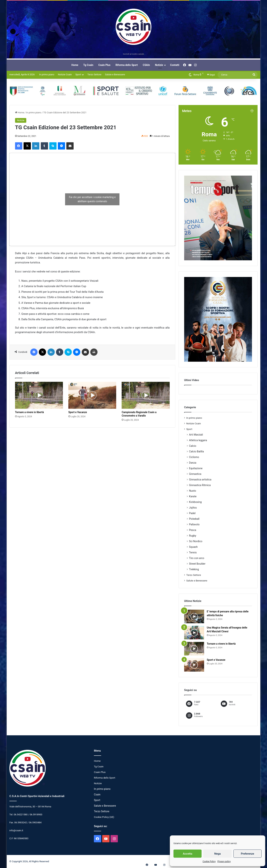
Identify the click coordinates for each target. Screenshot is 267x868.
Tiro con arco (197, 558)
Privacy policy (224, 861)
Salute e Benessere (115, 74)
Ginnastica (195, 474)
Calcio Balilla (196, 451)
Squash (193, 547)
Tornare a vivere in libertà (29, 412)
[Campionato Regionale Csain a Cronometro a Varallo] (146, 395)
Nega (217, 854)
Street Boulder (197, 564)
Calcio (193, 446)
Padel (192, 513)
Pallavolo (194, 524)
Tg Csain (88, 65)
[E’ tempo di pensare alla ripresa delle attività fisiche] (194, 616)
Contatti (175, 65)
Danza (193, 463)
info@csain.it (16, 830)
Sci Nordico (196, 541)
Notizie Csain (65, 74)
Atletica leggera (198, 440)
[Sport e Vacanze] (92, 395)
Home (75, 65)
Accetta (188, 854)
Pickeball (194, 519)
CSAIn (146, 65)
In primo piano (47, 74)
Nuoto (193, 491)
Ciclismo (194, 457)
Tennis (193, 552)
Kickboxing (195, 502)
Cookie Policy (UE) (104, 817)
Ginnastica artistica (200, 480)
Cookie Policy (209, 861)
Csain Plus (104, 65)
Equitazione (196, 468)
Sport (78, 74)
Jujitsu (193, 508)
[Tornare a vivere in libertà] (39, 395)
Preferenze (248, 854)
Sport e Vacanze (78, 412)
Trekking (194, 569)
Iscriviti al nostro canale (134, 54)
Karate (193, 496)
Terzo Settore (94, 74)
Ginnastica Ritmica (200, 485)
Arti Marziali (196, 435)
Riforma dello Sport (127, 65)
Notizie (159, 65)
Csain (97, 795)
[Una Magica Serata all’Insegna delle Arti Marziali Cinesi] (194, 633)
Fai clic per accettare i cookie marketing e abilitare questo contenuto (92, 199)
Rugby (193, 536)
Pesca (193, 530)
